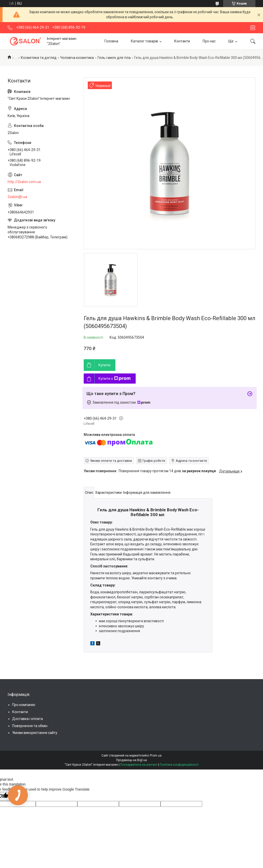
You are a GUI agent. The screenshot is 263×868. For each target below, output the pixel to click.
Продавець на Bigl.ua (131, 760)
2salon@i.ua (17, 197)
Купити (104, 365)
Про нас (209, 41)
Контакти (182, 41)
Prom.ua (156, 756)
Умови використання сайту (35, 733)
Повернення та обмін (30, 726)
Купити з (115, 379)
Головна (111, 41)
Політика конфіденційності (179, 765)
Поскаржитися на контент (139, 765)
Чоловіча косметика (77, 58)
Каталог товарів (144, 41)
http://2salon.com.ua (24, 182)
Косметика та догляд (39, 58)
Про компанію (24, 705)
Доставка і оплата (28, 719)
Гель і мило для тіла (114, 58)
